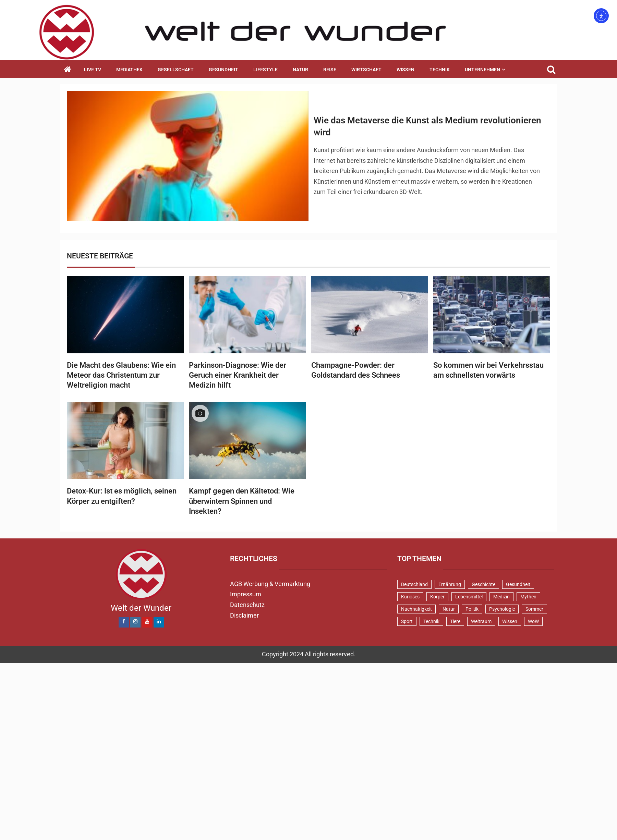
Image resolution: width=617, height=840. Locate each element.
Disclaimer (244, 615)
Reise (330, 70)
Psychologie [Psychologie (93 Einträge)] (502, 609)
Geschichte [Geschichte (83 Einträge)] (483, 584)
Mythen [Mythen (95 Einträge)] (528, 597)
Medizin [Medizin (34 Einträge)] (501, 597)
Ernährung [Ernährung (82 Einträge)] (450, 584)
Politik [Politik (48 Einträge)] (472, 609)
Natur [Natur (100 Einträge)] (449, 609)
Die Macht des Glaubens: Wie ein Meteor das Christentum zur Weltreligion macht (121, 375)
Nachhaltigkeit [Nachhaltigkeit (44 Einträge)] (416, 609)
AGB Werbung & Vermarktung (270, 584)
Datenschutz (247, 605)
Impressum (246, 594)
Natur (300, 70)
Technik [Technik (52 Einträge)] (431, 621)
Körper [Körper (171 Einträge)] (437, 597)
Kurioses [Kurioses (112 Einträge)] (410, 597)
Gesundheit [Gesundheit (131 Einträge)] (518, 584)
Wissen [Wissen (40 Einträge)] (510, 621)
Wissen (406, 70)
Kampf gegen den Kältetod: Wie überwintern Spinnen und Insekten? (242, 501)
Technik (440, 70)
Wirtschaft (366, 70)
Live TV (93, 70)
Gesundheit (223, 70)
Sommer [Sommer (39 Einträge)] (534, 609)
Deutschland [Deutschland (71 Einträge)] (414, 584)
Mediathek (129, 70)
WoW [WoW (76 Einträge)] (533, 621)
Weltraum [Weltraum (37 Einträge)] (481, 621)
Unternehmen (482, 70)
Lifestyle (265, 70)
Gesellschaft (176, 70)
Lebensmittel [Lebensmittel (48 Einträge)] (469, 597)
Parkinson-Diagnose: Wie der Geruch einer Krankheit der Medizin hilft (238, 375)
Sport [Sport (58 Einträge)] (407, 621)
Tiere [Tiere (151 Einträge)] (455, 621)
